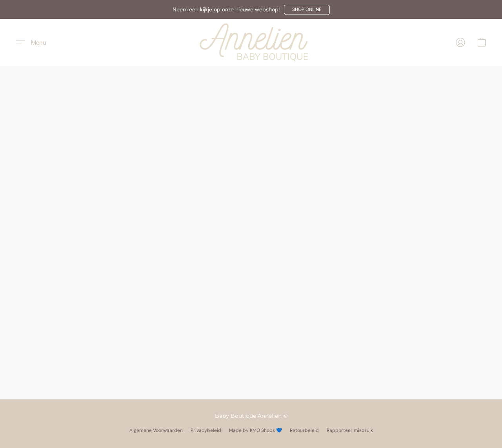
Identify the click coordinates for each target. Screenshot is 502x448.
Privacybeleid (206, 430)
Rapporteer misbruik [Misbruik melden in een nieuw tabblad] (350, 430)
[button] (307, 10)
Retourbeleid (304, 430)
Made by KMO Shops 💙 (256, 430)
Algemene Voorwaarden (156, 430)
